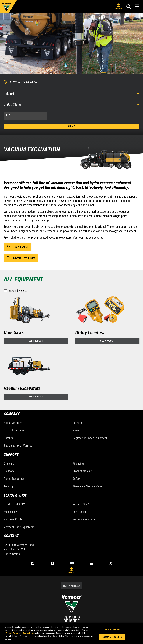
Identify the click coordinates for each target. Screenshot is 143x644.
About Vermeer (13, 423)
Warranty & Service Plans (87, 486)
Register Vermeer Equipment (90, 438)
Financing (78, 463)
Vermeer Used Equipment (19, 527)
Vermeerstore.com (84, 519)
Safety (76, 479)
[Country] (71, 104)
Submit (72, 126)
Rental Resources (14, 479)
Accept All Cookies (112, 637)
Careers (77, 423)
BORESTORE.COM (15, 504)
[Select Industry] (71, 94)
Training (8, 486)
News (76, 430)
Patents (8, 438)
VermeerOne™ (81, 504)
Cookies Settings (113, 629)
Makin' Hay (10, 512)
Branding (9, 463)
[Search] (129, 7)
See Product (36, 341)
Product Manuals (83, 471)
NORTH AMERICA (71, 586)
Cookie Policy (29, 633)
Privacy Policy (12, 633)
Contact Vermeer (14, 430)
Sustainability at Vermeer (19, 446)
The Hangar (79, 512)
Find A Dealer (119, 6)
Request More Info (21, 258)
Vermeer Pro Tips (14, 519)
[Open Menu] (137, 6)
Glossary (9, 471)
